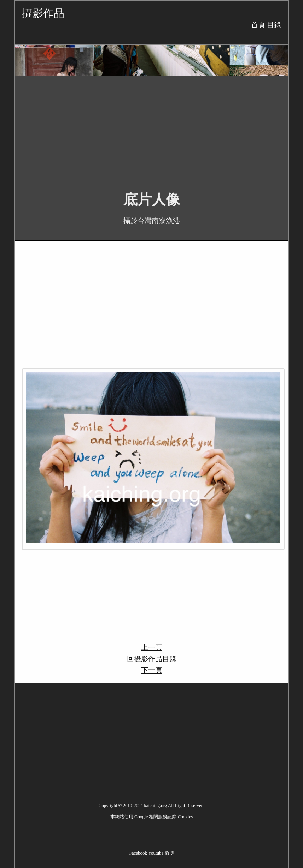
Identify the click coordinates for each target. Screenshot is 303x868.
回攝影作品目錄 (152, 659)
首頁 (258, 25)
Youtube (156, 853)
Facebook (138, 853)
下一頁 (152, 670)
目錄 (274, 25)
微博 (169, 853)
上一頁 (152, 647)
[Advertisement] (151, 128)
